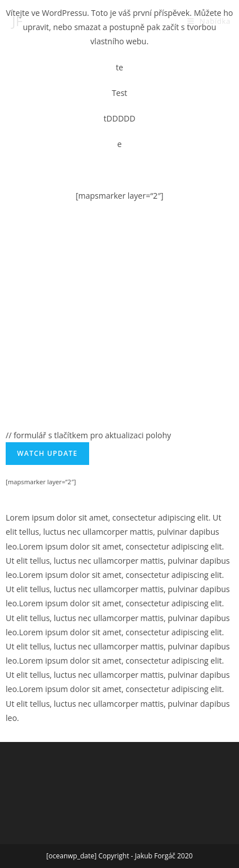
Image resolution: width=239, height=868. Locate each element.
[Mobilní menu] (209, 21)
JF (17, 21)
